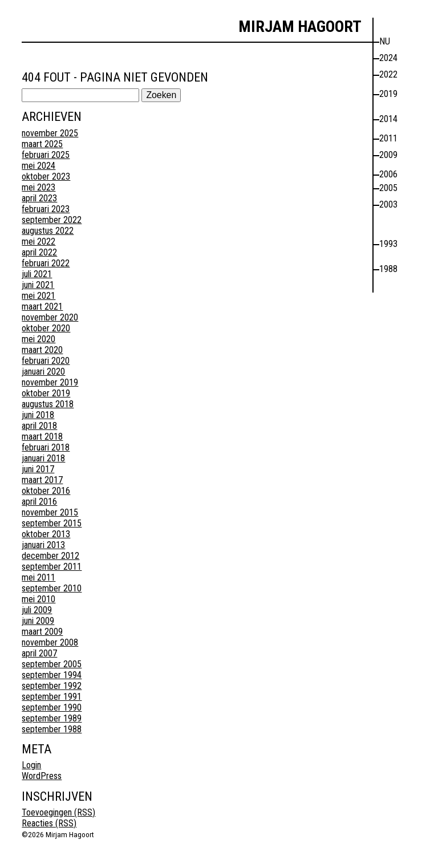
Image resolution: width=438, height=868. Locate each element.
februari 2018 (46, 447)
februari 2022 (46, 263)
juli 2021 (37, 274)
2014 (388, 119)
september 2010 (52, 588)
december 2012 (50, 556)
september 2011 (52, 567)
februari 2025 (46, 155)
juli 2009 (37, 610)
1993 (388, 244)
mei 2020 (38, 339)
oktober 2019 (46, 393)
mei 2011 (38, 577)
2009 (388, 155)
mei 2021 (38, 296)
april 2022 (39, 252)
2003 (388, 204)
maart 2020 (42, 350)
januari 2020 (43, 372)
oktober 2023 (46, 177)
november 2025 (50, 133)
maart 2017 (42, 480)
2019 (388, 94)
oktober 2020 (46, 328)
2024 (388, 58)
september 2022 (52, 220)
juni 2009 (38, 621)
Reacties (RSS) (49, 823)
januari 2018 (43, 458)
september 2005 (52, 664)
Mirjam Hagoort (300, 27)
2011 (388, 138)
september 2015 (52, 523)
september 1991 (52, 697)
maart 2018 (42, 437)
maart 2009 (42, 632)
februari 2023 (46, 209)
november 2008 (50, 642)
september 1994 (52, 675)
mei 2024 (38, 166)
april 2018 (39, 426)
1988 (388, 269)
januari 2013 (43, 545)
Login (31, 765)
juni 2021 (38, 285)
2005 (388, 188)
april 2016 (39, 502)
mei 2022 (38, 242)
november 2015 (50, 512)
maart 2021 (42, 307)
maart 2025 (42, 144)
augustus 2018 (48, 404)
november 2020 (50, 317)
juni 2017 (38, 469)
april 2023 (39, 198)
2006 (388, 174)
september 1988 (52, 729)
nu (385, 41)
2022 (388, 74)
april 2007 (39, 653)
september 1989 (52, 718)
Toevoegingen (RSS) (58, 812)
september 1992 (52, 686)
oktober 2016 (46, 491)
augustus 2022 (48, 231)
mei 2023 (38, 187)
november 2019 (50, 382)
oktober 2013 (46, 534)
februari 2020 (46, 361)
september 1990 (52, 707)
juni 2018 (38, 415)
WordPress (42, 776)
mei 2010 (38, 599)
